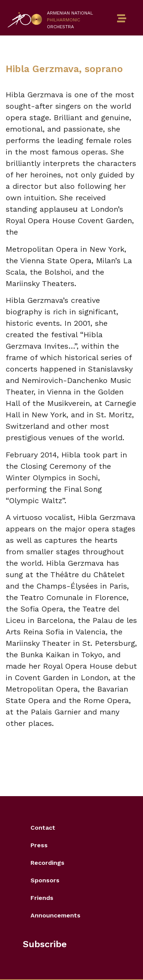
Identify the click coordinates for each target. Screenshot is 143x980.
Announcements (55, 915)
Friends (42, 898)
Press (39, 845)
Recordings (47, 863)
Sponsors (45, 880)
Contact (43, 828)
